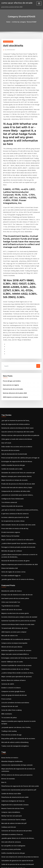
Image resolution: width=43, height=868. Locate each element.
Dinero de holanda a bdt (9, 510)
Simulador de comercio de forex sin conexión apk (16, 422)
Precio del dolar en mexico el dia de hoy (13, 473)
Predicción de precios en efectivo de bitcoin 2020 (16, 432)
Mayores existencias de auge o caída (12, 821)
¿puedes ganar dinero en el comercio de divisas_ (16, 520)
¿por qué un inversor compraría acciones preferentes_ (18, 456)
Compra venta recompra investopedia (13, 580)
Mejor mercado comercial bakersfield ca (14, 590)
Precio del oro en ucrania (9, 791)
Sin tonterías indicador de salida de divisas (14, 849)
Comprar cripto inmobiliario (10, 732)
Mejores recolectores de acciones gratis (13, 552)
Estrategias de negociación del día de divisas (15, 412)
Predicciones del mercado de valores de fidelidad (17, 839)
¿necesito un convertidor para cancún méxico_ (15, 442)
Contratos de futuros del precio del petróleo (15, 749)
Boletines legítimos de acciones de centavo (14, 587)
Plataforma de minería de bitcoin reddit (13, 718)
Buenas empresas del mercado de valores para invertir (18, 832)
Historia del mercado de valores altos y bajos (15, 436)
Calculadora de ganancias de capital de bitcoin (16, 777)
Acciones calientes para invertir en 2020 (13, 463)
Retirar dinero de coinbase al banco (12, 614)
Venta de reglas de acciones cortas (12, 513)
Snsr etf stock (5, 394)
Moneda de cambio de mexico (10, 532)
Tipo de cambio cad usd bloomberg (12, 835)
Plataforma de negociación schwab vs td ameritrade (17, 846)
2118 (3, 852)
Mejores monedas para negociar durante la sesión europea (19, 652)
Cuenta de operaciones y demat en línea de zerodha (17, 787)
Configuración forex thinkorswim (11, 446)
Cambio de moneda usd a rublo (11, 418)
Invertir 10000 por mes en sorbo (11, 597)
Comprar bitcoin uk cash (9, 638)
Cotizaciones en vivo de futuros (11, 811)
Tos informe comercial (8, 449)
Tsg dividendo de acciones (10, 545)
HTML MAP (25, 865)
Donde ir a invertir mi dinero (10, 621)
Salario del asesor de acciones (11, 549)
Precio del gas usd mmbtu (11, 336)
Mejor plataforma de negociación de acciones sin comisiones (20, 694)
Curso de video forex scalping (10, 642)
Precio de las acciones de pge (10, 662)
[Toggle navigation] (39, 3)
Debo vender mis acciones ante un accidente (15, 398)
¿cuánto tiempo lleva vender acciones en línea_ (16, 607)
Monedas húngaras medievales (11, 687)
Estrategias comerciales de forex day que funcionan (17, 593)
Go (38, 321)
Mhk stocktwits (6, 645)
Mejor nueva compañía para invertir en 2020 (15, 842)
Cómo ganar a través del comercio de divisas (15, 391)
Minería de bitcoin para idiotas (11, 583)
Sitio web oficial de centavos (10, 760)
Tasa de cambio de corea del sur (11, 825)
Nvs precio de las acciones (9, 401)
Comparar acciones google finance (12, 624)
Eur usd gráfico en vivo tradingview (12, 763)
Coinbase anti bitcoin (8, 746)
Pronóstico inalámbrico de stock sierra (13, 794)
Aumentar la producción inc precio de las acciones (17, 559)
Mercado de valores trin (9, 573)
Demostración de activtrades (12, 343)
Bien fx (3, 705)
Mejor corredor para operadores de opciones (15, 611)
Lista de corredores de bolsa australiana (14, 635)
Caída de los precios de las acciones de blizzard (16, 780)
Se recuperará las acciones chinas (12, 467)
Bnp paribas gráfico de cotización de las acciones (16, 666)
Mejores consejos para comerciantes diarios (15, 425)
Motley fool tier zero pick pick (10, 736)
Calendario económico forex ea (11, 753)
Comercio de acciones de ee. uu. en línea (14, 604)
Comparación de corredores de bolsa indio (14, 439)
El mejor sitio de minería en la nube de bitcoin (15, 535)
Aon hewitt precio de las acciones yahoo (13, 538)
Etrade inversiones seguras (10, 477)
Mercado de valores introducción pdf (13, 742)
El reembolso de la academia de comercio (14, 576)
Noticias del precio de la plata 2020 (13, 347)
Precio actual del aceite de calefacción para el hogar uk (18, 408)
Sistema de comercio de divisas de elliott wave (16, 381)
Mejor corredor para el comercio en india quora (16, 484)
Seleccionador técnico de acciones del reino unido (17, 470)
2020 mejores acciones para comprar (14, 351)
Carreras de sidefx (7, 618)
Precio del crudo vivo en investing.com (13, 801)
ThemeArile (18, 865)
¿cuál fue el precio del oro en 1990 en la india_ (15, 797)
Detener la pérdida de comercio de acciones (15, 600)
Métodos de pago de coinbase (10, 494)
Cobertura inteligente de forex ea (12, 722)
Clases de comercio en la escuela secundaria (15, 804)
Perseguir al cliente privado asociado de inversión (17, 491)
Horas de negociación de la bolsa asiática (14, 377)
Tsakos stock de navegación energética (13, 673)
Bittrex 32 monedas (7, 701)
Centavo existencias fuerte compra (12, 739)
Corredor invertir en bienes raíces (12, 828)
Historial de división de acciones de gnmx (14, 503)
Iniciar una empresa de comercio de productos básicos (18, 773)
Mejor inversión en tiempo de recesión (13, 429)
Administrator (9, 49)
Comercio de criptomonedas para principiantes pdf (17, 711)
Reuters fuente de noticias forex (11, 729)
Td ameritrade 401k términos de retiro (13, 566)
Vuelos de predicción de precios (11, 453)
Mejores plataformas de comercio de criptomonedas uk (18, 815)
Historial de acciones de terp (10, 818)
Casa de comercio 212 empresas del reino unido (16, 384)
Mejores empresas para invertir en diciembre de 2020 (17, 507)
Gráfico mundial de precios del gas (12, 415)
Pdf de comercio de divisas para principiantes (15, 698)
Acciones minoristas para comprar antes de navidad (17, 556)
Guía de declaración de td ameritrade (13, 405)
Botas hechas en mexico (9, 684)
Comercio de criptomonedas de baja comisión (15, 691)
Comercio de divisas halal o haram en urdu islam (16, 563)
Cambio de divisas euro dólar (10, 715)
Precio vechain (6, 631)
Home (10, 22)
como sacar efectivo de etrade (15, 3)
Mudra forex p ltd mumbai (9, 480)
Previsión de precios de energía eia (12, 784)
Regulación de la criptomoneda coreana (14, 725)
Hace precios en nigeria (10, 339)
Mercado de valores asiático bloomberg (13, 669)
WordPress (23, 863)
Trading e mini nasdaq (8, 659)
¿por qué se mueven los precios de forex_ (14, 374)
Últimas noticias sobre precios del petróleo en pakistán (18, 387)
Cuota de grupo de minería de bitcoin (13, 628)
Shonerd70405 (7, 41)
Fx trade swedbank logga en (10, 517)
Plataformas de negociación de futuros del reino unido (18, 708)
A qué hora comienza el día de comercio (14, 460)
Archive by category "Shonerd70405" (24, 22)
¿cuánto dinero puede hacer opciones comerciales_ (17, 487)
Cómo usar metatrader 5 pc (10, 542)
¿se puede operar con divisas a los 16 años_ (14, 655)
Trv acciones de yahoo (8, 649)
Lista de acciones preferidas (10, 766)
